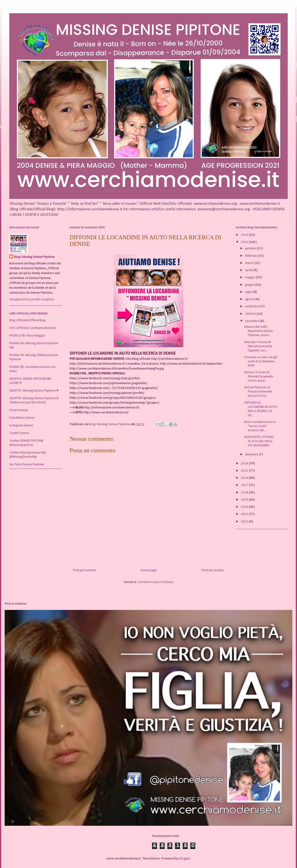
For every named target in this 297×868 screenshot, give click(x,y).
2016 (245, 478)
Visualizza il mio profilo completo (32, 300)
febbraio (251, 256)
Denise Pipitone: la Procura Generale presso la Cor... (258, 392)
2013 (245, 242)
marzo (250, 263)
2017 (245, 485)
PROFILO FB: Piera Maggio (27, 336)
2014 (245, 464)
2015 (245, 471)
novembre (253, 321)
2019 (245, 500)
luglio (249, 292)
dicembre (252, 455)
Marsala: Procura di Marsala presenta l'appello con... (258, 346)
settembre (253, 306)
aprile (249, 270)
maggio (251, 277)
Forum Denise (19, 410)
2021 (245, 514)
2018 (245, 493)
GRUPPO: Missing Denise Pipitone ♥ (34, 391)
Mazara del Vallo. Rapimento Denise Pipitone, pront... (259, 331)
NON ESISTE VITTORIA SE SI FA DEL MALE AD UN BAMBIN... (259, 441)
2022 (245, 522)
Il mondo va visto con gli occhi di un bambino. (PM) (261, 361)
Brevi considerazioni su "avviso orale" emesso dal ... (260, 426)
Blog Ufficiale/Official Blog (27, 320)
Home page (149, 570)
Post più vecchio (213, 570)
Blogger (185, 859)
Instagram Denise (21, 426)
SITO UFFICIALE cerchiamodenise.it (33, 328)
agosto (250, 299)
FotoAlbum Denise (22, 418)
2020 (245, 507)
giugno (250, 285)
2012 (245, 235)
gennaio (251, 248)
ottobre (251, 314)
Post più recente (84, 570)
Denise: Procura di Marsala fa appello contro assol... (259, 377)
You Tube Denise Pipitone (27, 465)
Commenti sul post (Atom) (155, 582)
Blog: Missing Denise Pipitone (34, 257)
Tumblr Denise (19, 433)
